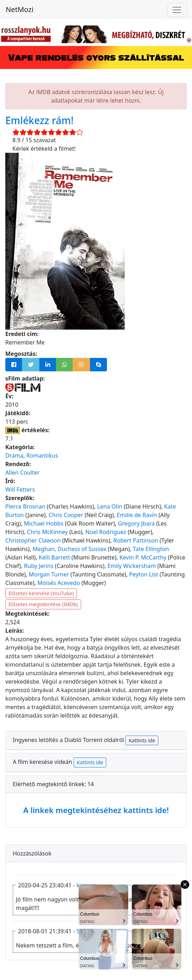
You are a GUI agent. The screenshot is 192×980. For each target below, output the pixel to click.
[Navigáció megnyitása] (177, 10)
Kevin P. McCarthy (143, 557)
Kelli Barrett (54, 557)
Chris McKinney (47, 532)
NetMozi (19, 9)
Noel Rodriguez (106, 532)
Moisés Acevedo (59, 583)
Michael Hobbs (44, 523)
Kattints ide (142, 740)
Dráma (14, 456)
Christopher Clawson (33, 540)
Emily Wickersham (132, 566)
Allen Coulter (22, 472)
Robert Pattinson (136, 540)
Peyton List (144, 574)
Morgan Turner (49, 574)
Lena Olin (110, 506)
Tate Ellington (151, 549)
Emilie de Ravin (137, 515)
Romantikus (42, 456)
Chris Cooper (66, 515)
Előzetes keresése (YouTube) (41, 593)
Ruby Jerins (39, 566)
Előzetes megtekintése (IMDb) (43, 604)
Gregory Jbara (136, 523)
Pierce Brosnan (25, 506)
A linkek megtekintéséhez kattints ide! (96, 810)
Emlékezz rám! (39, 120)
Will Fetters (20, 489)
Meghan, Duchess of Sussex (70, 549)
